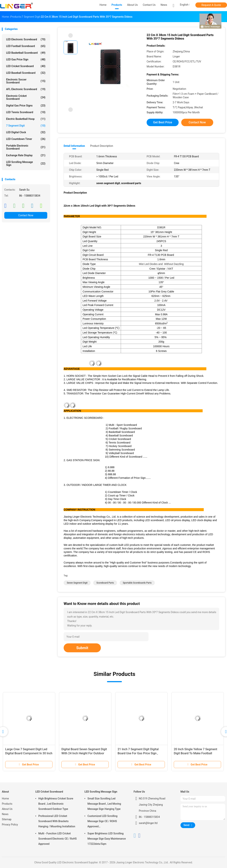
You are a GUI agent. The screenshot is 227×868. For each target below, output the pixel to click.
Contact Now (26, 215)
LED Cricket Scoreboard (26, 66)
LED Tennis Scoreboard (26, 112)
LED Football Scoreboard (26, 46)
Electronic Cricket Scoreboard (26, 97)
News (5, 814)
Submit (82, 648)
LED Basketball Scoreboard (26, 53)
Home (5, 799)
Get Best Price (163, 122)
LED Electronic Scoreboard (26, 39)
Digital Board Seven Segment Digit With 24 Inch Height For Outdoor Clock (84, 753)
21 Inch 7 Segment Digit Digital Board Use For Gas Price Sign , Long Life (138, 753)
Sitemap (7, 819)
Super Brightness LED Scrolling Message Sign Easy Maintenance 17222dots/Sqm (107, 839)
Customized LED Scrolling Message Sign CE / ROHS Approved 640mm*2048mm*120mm (103, 822)
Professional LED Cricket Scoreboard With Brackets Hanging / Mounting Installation (57, 821)
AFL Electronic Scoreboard (26, 89)
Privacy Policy (10, 825)
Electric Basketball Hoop (26, 119)
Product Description (101, 146)
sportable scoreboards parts (137, 583)
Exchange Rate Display (26, 155)
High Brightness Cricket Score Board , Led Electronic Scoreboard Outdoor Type (56, 804)
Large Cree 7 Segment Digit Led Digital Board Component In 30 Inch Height (29, 753)
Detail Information (74, 146)
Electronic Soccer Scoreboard (26, 81)
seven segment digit (77, 583)
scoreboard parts (105, 583)
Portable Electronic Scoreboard (26, 147)
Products (7, 804)
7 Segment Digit (26, 126)
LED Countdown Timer (26, 139)
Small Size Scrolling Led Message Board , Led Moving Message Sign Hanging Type (104, 804)
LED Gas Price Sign (26, 59)
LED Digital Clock (26, 132)
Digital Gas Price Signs (26, 106)
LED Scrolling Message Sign (26, 163)
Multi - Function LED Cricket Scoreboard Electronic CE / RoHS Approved (57, 839)
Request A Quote (211, 5)
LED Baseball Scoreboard (26, 73)
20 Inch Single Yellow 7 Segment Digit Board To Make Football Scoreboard (195, 753)
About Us (7, 809)
